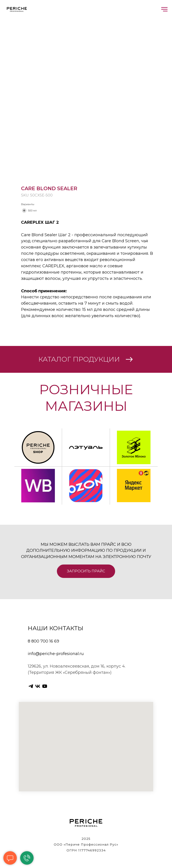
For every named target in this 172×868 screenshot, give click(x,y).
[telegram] (31, 686)
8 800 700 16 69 (43, 641)
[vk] (38, 686)
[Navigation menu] (164, 9)
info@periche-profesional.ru (56, 654)
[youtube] (45, 686)
